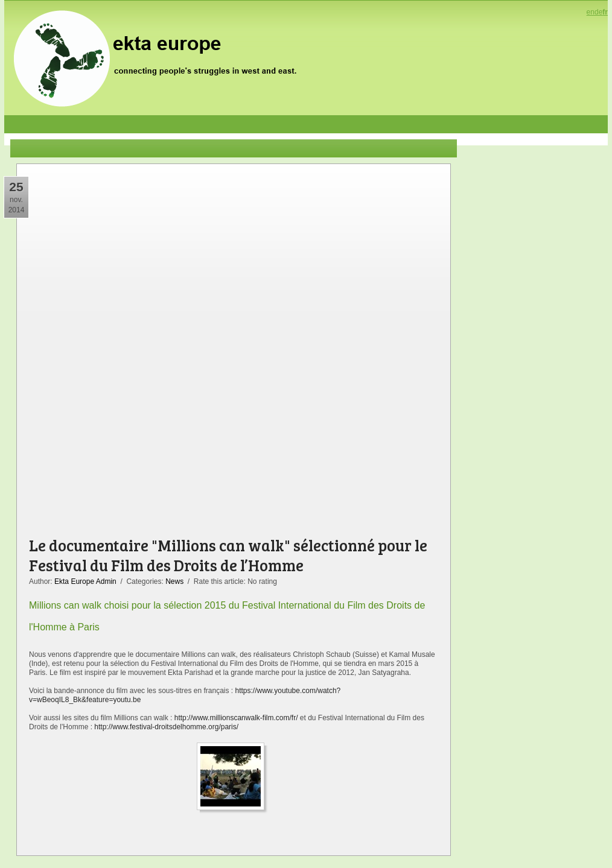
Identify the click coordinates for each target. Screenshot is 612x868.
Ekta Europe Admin (85, 581)
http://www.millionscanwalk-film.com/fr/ (237, 718)
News (174, 581)
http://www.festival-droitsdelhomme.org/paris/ (166, 727)
